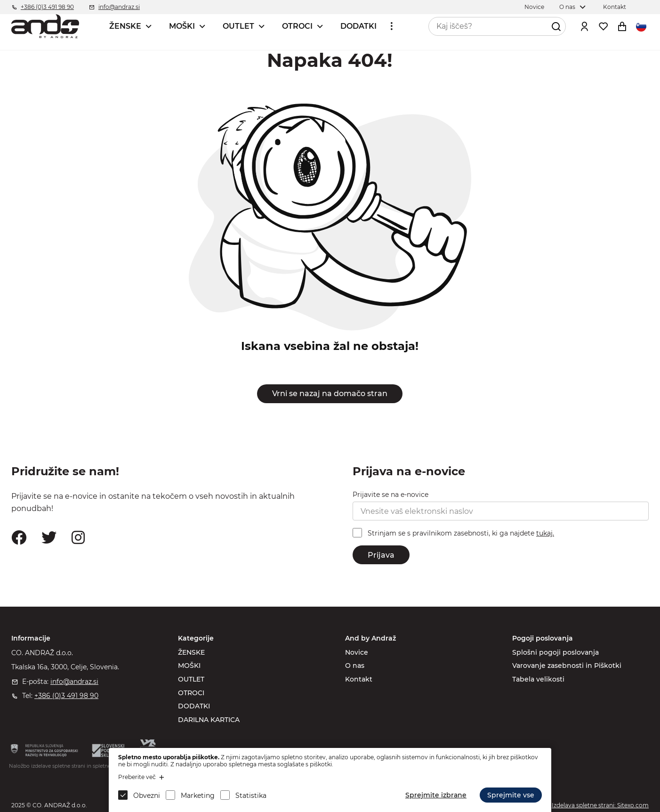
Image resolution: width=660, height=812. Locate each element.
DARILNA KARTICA (209, 720)
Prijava (381, 555)
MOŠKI (182, 26)
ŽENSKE (125, 26)
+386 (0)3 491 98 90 (66, 696)
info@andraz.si (74, 682)
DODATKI (358, 26)
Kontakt (359, 679)
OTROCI (297, 26)
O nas (355, 666)
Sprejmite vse (511, 795)
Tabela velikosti (538, 679)
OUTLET (238, 26)
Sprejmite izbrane (436, 795)
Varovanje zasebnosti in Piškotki (567, 666)
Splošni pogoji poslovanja (555, 652)
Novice (357, 652)
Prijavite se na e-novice (390, 495)
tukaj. (545, 533)
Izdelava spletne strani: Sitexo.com (600, 805)
